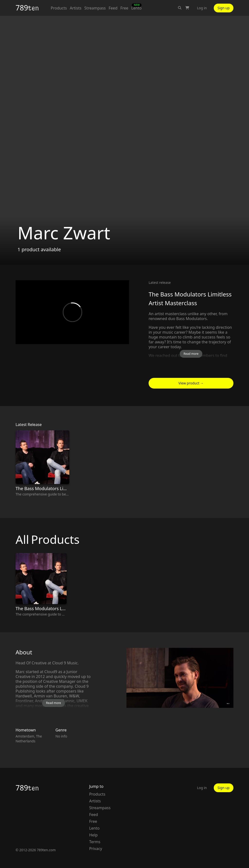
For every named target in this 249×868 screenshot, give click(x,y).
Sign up (224, 8)
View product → (191, 383)
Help (93, 835)
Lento (137, 8)
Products (59, 8)
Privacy (96, 849)
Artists (76, 8)
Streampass (95, 8)
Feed (113, 8)
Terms (95, 842)
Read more (191, 354)
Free (124, 8)
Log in (202, 8)
